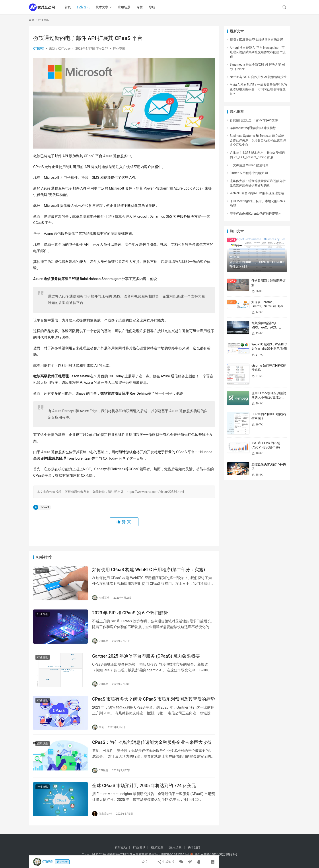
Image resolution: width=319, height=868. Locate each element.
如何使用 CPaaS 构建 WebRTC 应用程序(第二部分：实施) (149, 570)
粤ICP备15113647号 (175, 854)
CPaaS (44, 507)
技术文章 (102, 7)
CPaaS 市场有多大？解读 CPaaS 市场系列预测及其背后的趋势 (154, 699)
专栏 (140, 7)
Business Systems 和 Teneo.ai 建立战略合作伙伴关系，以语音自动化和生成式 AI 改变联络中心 (258, 140)
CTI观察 (39, 49)
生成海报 (166, 862)
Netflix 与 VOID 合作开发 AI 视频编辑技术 (258, 77)
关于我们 (194, 847)
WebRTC (42, 571)
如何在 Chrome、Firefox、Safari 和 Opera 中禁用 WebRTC (268, 306)
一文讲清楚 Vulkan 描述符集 (249, 165)
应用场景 (124, 7)
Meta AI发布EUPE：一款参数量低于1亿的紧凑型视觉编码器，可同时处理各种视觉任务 (258, 89)
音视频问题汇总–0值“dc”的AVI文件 (254, 120)
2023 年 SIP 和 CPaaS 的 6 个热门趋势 (130, 613)
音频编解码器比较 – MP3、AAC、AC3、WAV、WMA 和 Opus (266, 327)
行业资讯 (83, 7)
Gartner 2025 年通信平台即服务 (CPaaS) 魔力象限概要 (146, 656)
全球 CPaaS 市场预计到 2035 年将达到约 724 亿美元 (144, 786)
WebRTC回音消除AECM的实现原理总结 (257, 193)
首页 (68, 7)
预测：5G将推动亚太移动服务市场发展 (256, 40)
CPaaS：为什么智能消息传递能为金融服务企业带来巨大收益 (152, 742)
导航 (152, 7)
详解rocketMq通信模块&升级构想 (253, 128)
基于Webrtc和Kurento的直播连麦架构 (256, 214)
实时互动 (121, 847)
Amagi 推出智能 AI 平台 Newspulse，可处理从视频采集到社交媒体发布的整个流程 (258, 52)
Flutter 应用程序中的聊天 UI (249, 173)
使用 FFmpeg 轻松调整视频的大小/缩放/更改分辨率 (269, 397)
